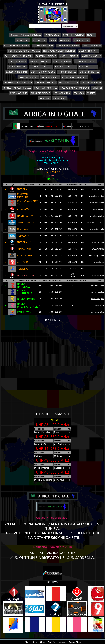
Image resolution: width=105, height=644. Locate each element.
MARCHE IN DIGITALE (91, 56)
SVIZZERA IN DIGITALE (91, 82)
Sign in (28, 642)
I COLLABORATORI (62, 93)
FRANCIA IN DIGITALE (28, 77)
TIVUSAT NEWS (40, 40)
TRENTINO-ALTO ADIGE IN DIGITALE (24, 51)
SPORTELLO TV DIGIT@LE (46, 88)
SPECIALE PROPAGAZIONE (43, 72)
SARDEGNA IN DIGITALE (17, 72)
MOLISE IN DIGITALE (62, 61)
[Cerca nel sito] (45, 26)
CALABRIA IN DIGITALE (65, 67)
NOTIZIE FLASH (23, 40)
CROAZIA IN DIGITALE (89, 72)
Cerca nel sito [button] (69, 26)
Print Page (52, 642)
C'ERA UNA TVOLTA (19, 93)
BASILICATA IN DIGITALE (41, 67)
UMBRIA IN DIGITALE (69, 56)
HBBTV (53, 40)
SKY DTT (91, 35)
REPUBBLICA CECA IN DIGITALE (18, 82)
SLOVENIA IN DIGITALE (45, 82)
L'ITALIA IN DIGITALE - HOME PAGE (26, 35)
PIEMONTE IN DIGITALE (43, 46)
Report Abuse (39, 642)
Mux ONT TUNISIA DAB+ (82, 126)
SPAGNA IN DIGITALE (68, 82)
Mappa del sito (60, 98)
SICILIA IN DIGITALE (88, 67)
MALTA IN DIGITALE (50, 77)
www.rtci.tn (100, 305)
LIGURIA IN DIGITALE (88, 51)
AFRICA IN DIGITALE (67, 72)
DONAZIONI (44, 98)
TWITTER (91, 93)
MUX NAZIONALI (52, 35)
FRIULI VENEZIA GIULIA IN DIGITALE (59, 51)
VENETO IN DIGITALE (92, 46)
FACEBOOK (79, 93)
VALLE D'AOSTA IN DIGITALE (17, 46)
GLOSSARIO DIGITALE (40, 93)
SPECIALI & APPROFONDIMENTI (75, 88)
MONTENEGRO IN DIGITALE (74, 77)
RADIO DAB (65, 40)
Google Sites (75, 642)
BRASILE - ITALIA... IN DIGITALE (17, 88)
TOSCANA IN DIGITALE (46, 56)
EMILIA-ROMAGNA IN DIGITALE (19, 56)
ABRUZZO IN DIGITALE (40, 61)
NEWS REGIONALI (81, 40)
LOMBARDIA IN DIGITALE (68, 46)
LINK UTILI (97, 88)
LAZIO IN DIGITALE (18, 61)
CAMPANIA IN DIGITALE (85, 61)
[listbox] (77, 26)
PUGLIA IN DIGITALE (17, 67)
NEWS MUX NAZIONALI (73, 35)
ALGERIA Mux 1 (28, 126)
